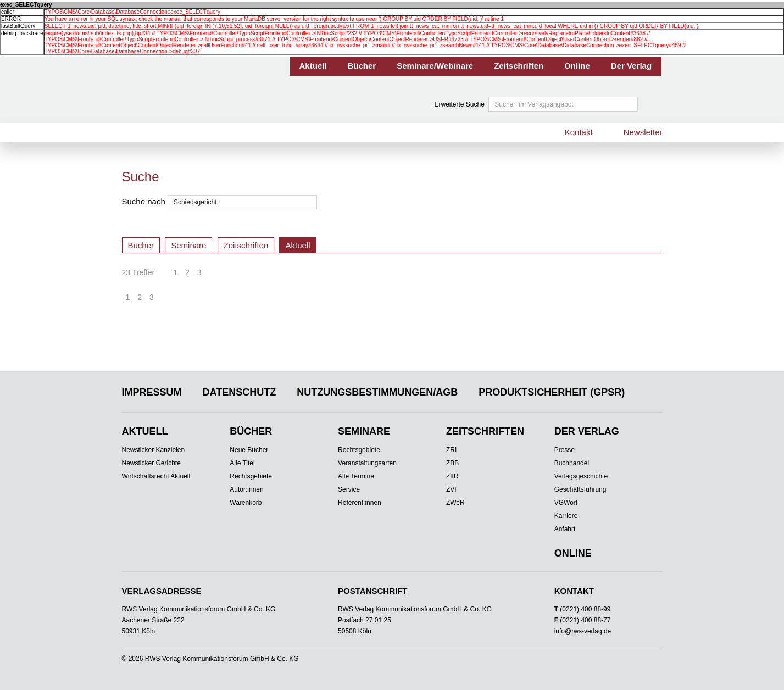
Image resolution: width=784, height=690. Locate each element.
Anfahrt (565, 529)
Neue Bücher (249, 450)
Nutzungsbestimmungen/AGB (377, 392)
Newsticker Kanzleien (154, 450)
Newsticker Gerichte (151, 463)
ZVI (451, 489)
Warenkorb (246, 503)
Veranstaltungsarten (367, 463)
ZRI (451, 450)
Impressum (152, 392)
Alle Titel (242, 463)
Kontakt (579, 132)
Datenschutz (240, 392)
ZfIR (452, 476)
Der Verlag (631, 66)
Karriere (566, 516)
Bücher (362, 66)
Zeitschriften (519, 66)
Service (349, 489)
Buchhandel (572, 463)
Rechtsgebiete (251, 476)
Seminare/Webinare (435, 66)
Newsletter (643, 132)
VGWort (566, 503)
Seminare (188, 245)
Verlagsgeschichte (581, 476)
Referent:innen (360, 503)
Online (577, 66)
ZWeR (455, 503)
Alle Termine (356, 476)
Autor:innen (246, 489)
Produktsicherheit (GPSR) (552, 392)
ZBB (452, 463)
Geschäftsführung (580, 489)
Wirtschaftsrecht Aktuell (156, 476)
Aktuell (313, 66)
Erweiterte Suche (460, 104)
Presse (565, 450)
